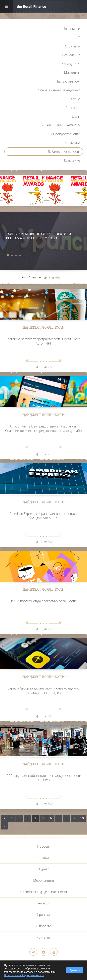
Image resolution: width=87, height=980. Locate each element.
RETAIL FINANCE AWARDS (61, 125)
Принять (75, 970)
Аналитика (72, 143)
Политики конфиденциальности (24, 975)
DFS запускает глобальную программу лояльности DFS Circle (44, 778)
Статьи (44, 858)
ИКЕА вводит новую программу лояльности (43, 601)
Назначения (71, 55)
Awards (43, 903)
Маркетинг (72, 73)
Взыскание (72, 160)
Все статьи (72, 29)
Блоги (76, 116)
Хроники (43, 915)
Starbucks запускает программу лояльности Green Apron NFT (44, 341)
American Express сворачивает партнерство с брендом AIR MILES (43, 516)
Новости (44, 846)
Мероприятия (43, 881)
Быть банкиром (69, 81)
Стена (76, 99)
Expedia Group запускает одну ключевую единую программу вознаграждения (43, 690)
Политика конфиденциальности (43, 892)
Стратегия (73, 46)
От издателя (71, 64)
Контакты (43, 937)
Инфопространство (65, 134)
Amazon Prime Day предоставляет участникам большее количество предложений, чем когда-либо (43, 428)
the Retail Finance (31, 7)
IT (79, 37)
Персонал (73, 108)
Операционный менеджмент (59, 90)
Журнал (44, 869)
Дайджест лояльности (64, 152)
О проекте (43, 926)
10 (82, 818)
